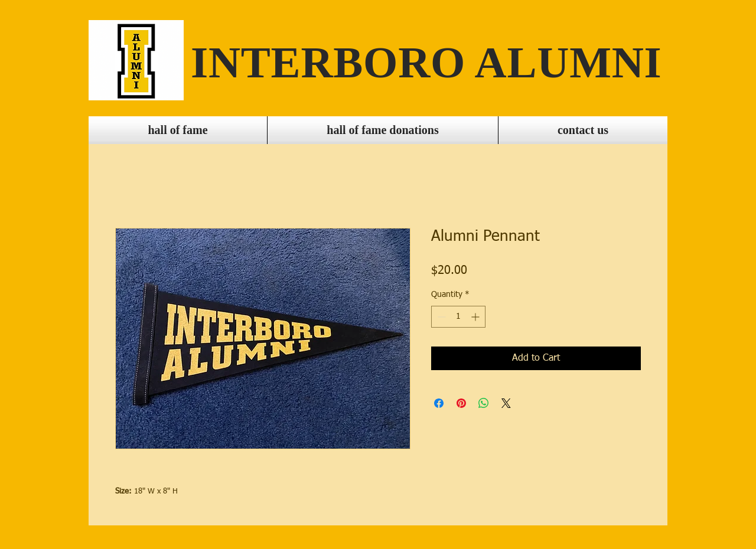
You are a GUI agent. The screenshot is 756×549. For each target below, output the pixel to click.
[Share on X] (506, 403)
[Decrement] (440, 317)
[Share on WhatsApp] (484, 403)
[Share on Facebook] (439, 403)
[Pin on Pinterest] (461, 403)
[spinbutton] (458, 317)
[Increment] (476, 317)
